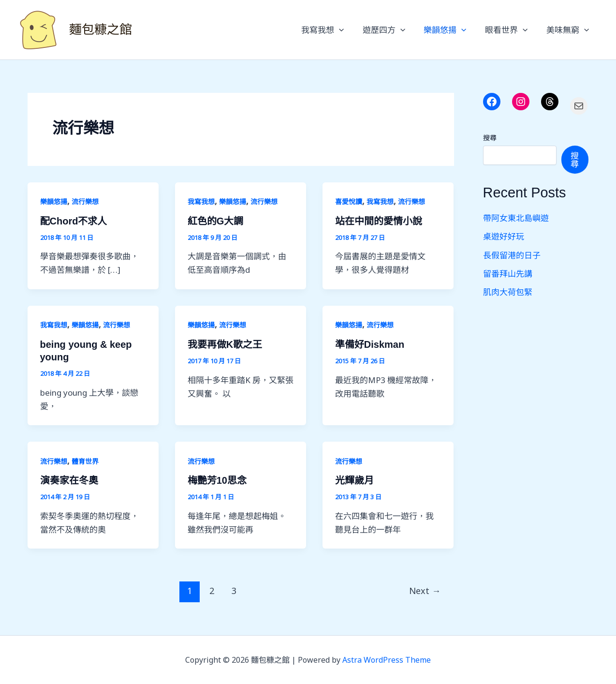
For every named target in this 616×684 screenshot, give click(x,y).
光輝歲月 (354, 480)
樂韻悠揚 (54, 201)
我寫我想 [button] (332, 30)
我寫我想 (201, 201)
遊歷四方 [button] (391, 30)
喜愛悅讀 (349, 201)
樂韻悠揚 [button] (450, 30)
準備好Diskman (370, 344)
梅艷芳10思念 (217, 480)
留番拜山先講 (508, 274)
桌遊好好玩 (504, 236)
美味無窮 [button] (569, 30)
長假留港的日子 (512, 255)
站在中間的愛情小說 (379, 221)
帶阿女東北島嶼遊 (516, 218)
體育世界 (85, 461)
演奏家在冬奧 (69, 480)
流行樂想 (85, 201)
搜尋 (490, 138)
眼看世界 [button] (510, 30)
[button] (349, 30)
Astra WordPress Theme (387, 660)
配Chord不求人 (74, 221)
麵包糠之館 (101, 30)
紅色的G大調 (216, 221)
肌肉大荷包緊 (508, 292)
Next (425, 591)
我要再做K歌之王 (225, 344)
